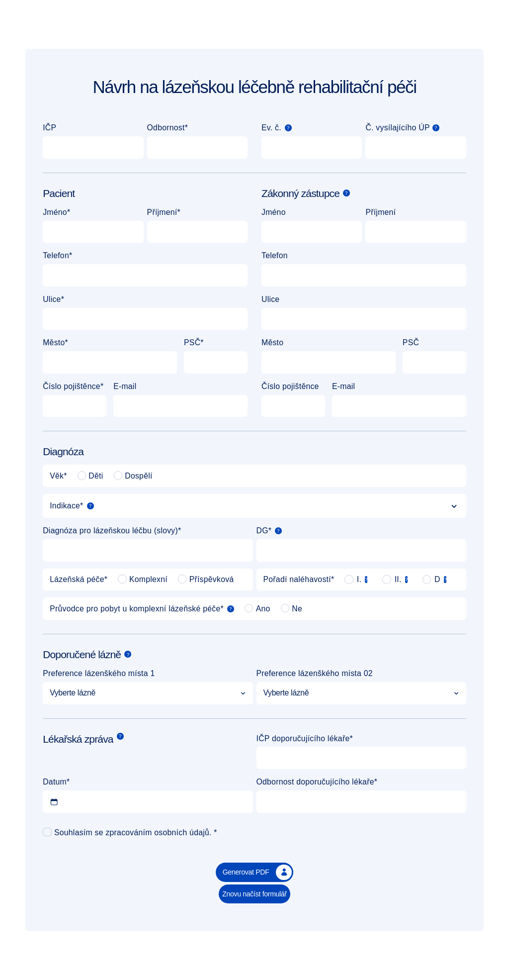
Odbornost (166, 128)
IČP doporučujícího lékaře (303, 738)
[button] (288, 128)
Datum (55, 782)
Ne (292, 608)
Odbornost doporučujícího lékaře (315, 782)
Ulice (52, 299)
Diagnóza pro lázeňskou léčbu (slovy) (110, 531)
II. (397, 579)
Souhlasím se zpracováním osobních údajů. (133, 833)
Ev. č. (271, 128)
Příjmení (162, 212)
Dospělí (133, 476)
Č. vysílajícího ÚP (397, 128)
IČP (49, 128)
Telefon (56, 255)
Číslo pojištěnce (72, 386)
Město (54, 343)
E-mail (125, 386)
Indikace (65, 506)
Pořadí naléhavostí (297, 579)
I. (358, 579)
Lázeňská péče (77, 579)
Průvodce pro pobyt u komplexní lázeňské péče (135, 609)
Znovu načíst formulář (254, 894)
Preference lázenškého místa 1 (99, 673)
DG (262, 531)
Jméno (55, 212)
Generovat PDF (257, 873)
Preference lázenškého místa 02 (315, 673)
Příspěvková (206, 579)
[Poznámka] (288, 128)
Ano (257, 608)
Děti (90, 476)
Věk (57, 476)
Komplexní (143, 579)
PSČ (192, 343)
